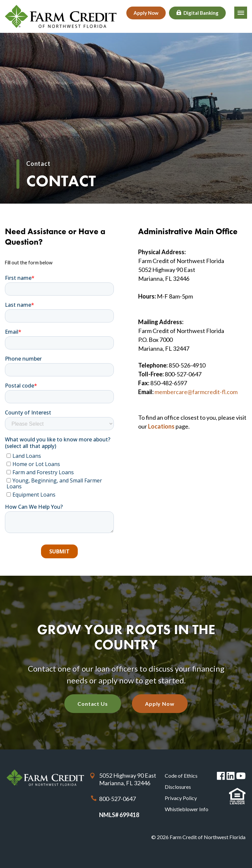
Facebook (221, 776)
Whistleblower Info (187, 809)
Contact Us (93, 704)
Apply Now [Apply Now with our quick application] (160, 704)
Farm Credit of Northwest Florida (45, 778)
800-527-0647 (117, 799)
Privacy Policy (181, 798)
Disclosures (178, 787)
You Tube (241, 776)
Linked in (231, 776)
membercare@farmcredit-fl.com (196, 392)
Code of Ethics (181, 776)
